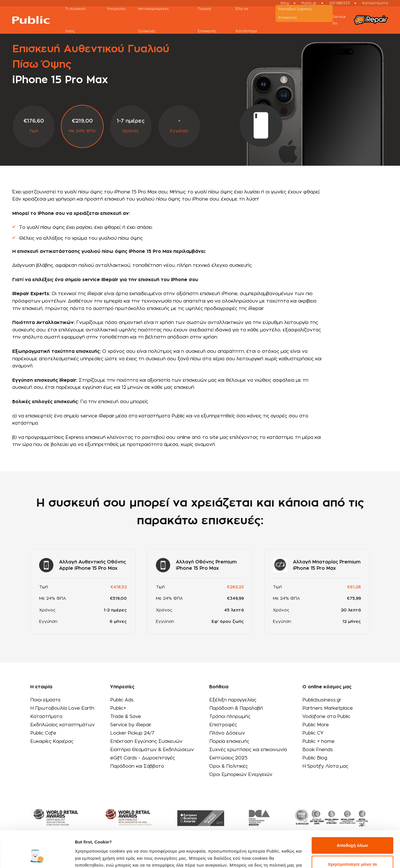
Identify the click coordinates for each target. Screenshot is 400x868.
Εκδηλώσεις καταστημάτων (63, 725)
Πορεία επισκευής (229, 741)
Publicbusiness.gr (322, 700)
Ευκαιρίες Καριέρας (52, 741)
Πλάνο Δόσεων (227, 733)
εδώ (102, 841)
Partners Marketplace (328, 708)
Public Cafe (43, 733)
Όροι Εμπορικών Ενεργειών (241, 775)
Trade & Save (126, 717)
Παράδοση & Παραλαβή (236, 708)
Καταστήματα (46, 717)
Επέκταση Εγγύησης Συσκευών (146, 741)
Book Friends (318, 750)
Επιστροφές (223, 725)
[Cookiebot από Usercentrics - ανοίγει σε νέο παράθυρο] (37, 857)
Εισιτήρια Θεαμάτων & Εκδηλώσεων (152, 750)
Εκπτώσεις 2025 (228, 758)
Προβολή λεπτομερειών (99, 857)
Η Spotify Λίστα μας (325, 766)
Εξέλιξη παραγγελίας (233, 700)
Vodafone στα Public (326, 717)
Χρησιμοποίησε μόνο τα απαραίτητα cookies (352, 836)
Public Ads (122, 700)
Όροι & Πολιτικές (229, 766)
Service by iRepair (131, 725)
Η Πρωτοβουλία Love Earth (62, 708)
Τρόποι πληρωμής (230, 717)
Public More (316, 725)
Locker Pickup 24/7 (132, 733)
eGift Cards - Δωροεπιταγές (143, 758)
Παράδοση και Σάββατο (137, 766)
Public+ (118, 708)
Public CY (313, 733)
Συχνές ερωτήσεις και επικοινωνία (248, 750)
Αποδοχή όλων (352, 814)
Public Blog (315, 758)
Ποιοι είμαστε (46, 700)
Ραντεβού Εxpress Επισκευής (295, 13)
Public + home (318, 741)
